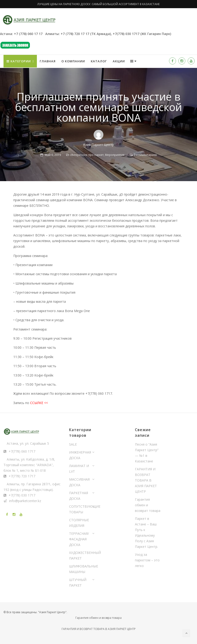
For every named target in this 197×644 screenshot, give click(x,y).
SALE (73, 444)
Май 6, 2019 (53, 155)
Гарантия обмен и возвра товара (98, 618)
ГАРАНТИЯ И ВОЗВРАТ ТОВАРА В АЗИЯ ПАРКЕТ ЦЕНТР (146, 480)
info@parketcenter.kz (25, 501)
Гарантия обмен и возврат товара (148, 505)
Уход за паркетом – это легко (147, 560)
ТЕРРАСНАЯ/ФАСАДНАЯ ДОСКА (79, 539)
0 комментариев (145, 155)
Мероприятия (115, 155)
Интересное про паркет (87, 155)
